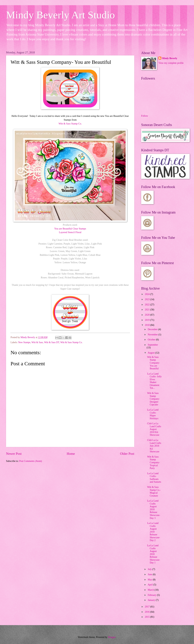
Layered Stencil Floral (70, 232)
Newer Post (14, 454)
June (150, 574)
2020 (147, 315)
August (151, 353)
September (153, 345)
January (152, 600)
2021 (147, 310)
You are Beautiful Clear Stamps (70, 229)
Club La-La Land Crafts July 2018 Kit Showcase (154, 446)
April (151, 585)
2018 (147, 325)
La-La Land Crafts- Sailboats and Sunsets (154, 478)
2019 (147, 320)
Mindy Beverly (170, 58)
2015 (147, 617)
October (152, 340)
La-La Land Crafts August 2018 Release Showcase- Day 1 (154, 554)
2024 (147, 294)
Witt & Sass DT (52, 342)
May (150, 580)
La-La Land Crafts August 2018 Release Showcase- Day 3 (154, 509)
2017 (147, 607)
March (151, 590)
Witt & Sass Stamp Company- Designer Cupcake (153, 399)
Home (71, 454)
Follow (145, 116)
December (153, 329)
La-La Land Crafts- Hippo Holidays (153, 414)
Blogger (112, 637)
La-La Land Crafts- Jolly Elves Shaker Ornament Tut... (154, 381)
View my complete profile (171, 63)
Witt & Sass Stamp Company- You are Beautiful (153, 363)
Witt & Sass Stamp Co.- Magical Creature (154, 491)
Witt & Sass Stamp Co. (70, 124)
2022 (147, 305)
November (153, 335)
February (152, 595)
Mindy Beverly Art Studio (60, 15)
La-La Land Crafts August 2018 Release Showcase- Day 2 (154, 532)
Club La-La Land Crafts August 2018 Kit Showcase (154, 429)
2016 (147, 612)
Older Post (127, 454)
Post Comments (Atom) (31, 461)
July (150, 569)
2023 (147, 299)
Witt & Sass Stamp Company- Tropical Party (153, 462)
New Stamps (24, 342)
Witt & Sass (37, 342)
